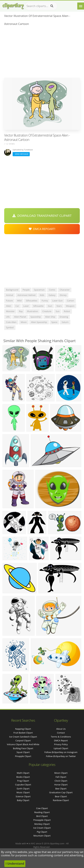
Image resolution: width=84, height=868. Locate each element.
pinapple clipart (23, 756)
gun (50, 306)
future (9, 301)
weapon (70, 306)
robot (67, 311)
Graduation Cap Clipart (61, 792)
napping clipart (23, 729)
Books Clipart (23, 777)
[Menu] (81, 6)
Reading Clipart (42, 812)
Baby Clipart (23, 800)
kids (42, 295)
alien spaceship (39, 322)
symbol (10, 327)
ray (21, 311)
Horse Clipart (61, 785)
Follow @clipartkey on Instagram (61, 752)
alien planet (20, 317)
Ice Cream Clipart (42, 828)
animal (10, 295)
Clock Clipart (61, 781)
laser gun (57, 301)
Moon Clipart (61, 773)
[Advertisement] (42, 53)
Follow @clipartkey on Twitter (61, 756)
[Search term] (41, 6)
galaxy (52, 295)
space (54, 322)
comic (52, 290)
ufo (8, 317)
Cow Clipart (42, 808)
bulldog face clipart (23, 748)
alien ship (50, 317)
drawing (64, 317)
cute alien (11, 322)
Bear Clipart (61, 796)
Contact (61, 733)
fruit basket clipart (23, 733)
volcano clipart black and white (23, 744)
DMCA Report (61, 740)
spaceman (39, 290)
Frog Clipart (23, 781)
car (17, 306)
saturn (65, 322)
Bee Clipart (61, 789)
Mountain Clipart (42, 836)
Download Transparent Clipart (42, 216)
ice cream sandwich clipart (23, 737)
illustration (33, 311)
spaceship (36, 317)
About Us (61, 729)
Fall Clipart (61, 777)
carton (70, 301)
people (26, 290)
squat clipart (23, 752)
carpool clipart (23, 740)
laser (26, 306)
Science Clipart (23, 796)
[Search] (52, 6)
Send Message (21, 154)
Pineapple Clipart (42, 820)
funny (45, 301)
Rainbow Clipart (61, 800)
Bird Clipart (42, 816)
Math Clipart (23, 773)
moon (24, 322)
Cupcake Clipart (23, 785)
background (12, 290)
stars (59, 306)
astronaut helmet (27, 295)
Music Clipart (23, 792)
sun (58, 311)
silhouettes (32, 301)
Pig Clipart (42, 832)
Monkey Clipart (42, 824)
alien (9, 306)
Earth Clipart (23, 789)
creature (47, 311)
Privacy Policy (61, 744)
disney (63, 295)
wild (19, 301)
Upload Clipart (61, 748)
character (65, 290)
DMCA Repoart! (42, 229)
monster (10, 311)
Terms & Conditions (61, 737)
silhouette (38, 306)
